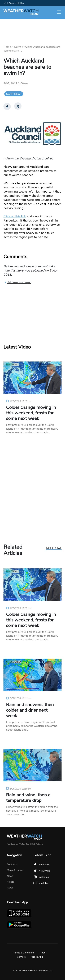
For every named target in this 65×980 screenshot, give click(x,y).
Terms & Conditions (24, 953)
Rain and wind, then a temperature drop (28, 798)
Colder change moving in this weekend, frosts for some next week (31, 413)
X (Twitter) (42, 871)
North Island (14, 94)
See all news (54, 548)
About (43, 953)
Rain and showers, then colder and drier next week (30, 710)
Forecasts (12, 864)
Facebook (41, 865)
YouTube (41, 883)
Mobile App (37, 957)
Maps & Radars (15, 870)
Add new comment (18, 282)
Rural (10, 888)
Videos (11, 882)
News (18, 47)
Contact (21, 957)
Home (7, 47)
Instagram (42, 877)
